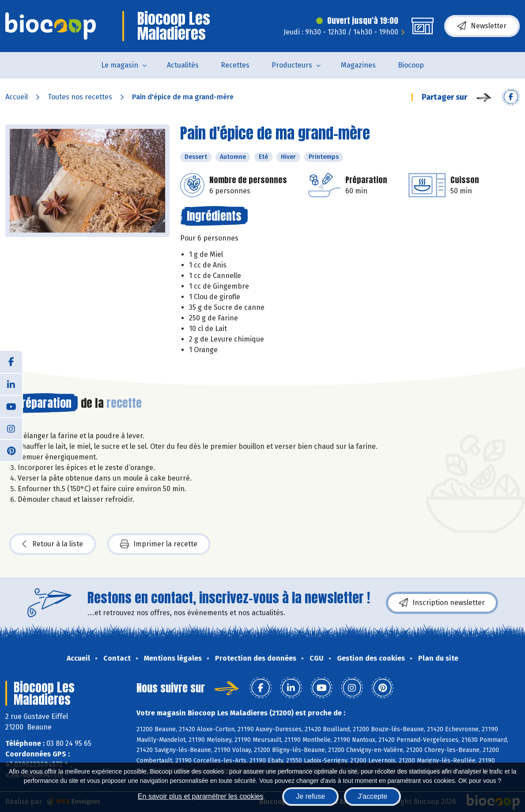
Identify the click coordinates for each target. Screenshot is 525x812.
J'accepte (372, 796)
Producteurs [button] (292, 65)
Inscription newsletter (442, 603)
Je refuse (310, 796)
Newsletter (482, 26)
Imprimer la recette (159, 544)
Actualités (183, 65)
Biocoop (411, 65)
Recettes (235, 65)
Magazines (358, 65)
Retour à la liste (53, 544)
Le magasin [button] (120, 65)
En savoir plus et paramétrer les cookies (201, 796)
